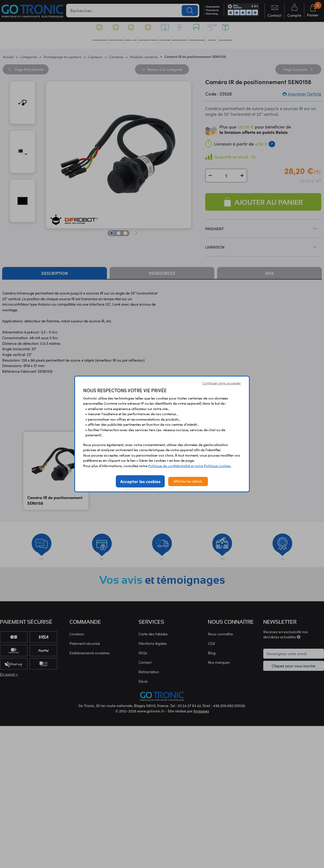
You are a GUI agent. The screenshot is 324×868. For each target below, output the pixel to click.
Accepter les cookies (140, 481)
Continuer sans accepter (222, 383)
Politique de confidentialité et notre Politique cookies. (190, 466)
